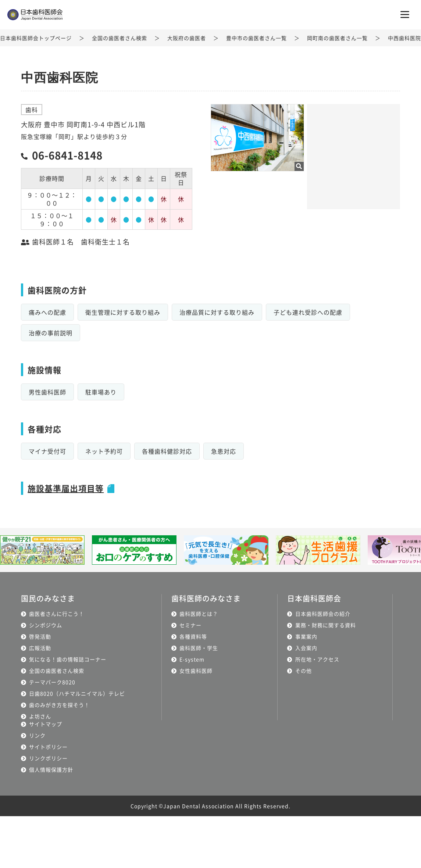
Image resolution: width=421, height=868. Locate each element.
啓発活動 (40, 636)
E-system (192, 659)
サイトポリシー (48, 747)
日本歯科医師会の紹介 (323, 614)
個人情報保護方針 (51, 769)
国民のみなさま (48, 598)
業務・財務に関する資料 (326, 625)
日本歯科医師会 (314, 598)
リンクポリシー (48, 758)
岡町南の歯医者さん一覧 (337, 38)
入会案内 (306, 648)
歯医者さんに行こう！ (57, 614)
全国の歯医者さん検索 (119, 38)
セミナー (190, 625)
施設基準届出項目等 (66, 488)
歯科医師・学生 (199, 648)
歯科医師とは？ (199, 614)
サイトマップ (46, 724)
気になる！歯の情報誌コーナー (68, 659)
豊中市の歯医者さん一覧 (256, 38)
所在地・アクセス (317, 659)
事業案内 (306, 636)
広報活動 (40, 648)
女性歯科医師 (196, 671)
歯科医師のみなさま (206, 598)
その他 (304, 671)
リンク (37, 735)
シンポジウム (46, 625)
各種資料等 (193, 636)
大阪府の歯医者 (187, 38)
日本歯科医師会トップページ (36, 38)
